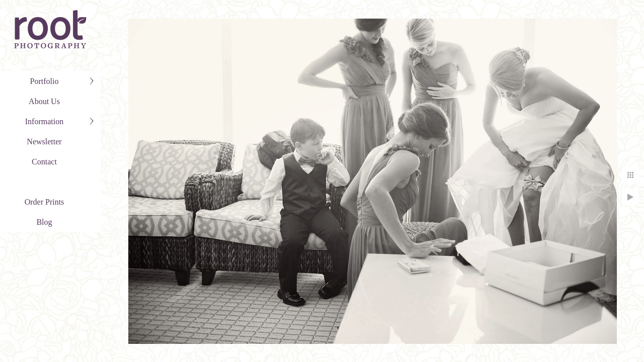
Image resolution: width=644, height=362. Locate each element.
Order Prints (45, 202)
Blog (44, 222)
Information (44, 121)
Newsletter (44, 142)
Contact (44, 162)
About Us (44, 101)
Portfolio (45, 81)
